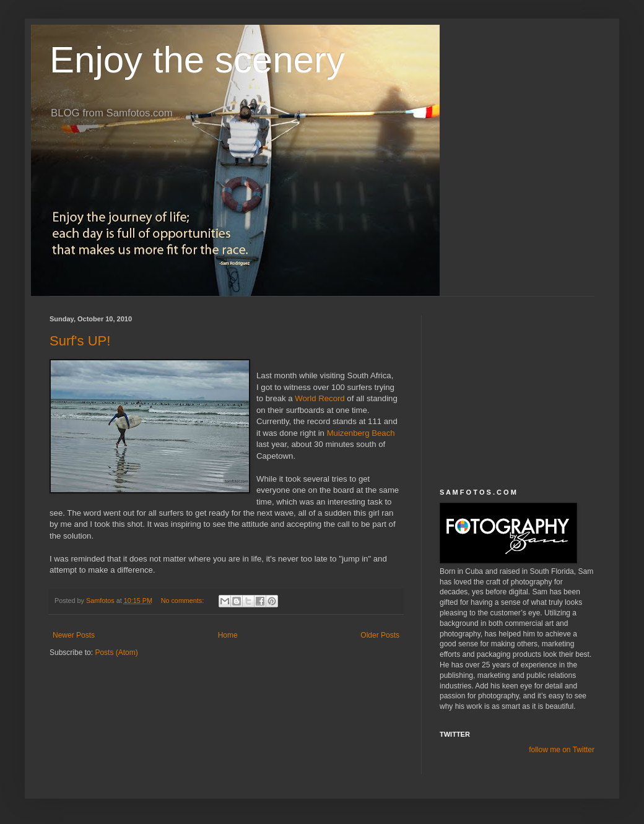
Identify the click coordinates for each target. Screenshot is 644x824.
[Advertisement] (517, 392)
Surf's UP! (80, 341)
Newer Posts (74, 635)
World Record (321, 398)
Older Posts (380, 635)
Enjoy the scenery (197, 60)
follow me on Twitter (562, 750)
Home (228, 635)
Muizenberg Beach (361, 433)
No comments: (184, 601)
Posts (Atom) (116, 653)
